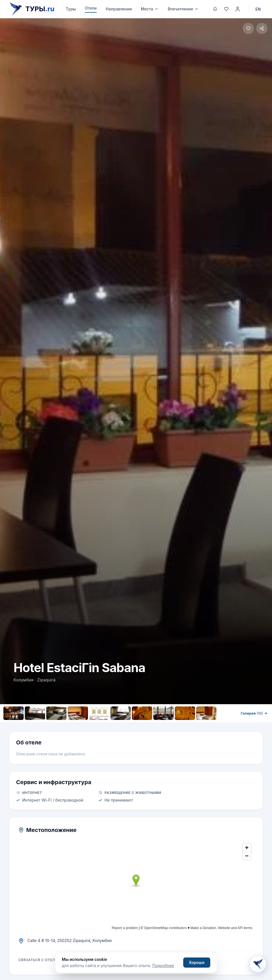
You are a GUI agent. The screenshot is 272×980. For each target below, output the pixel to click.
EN (258, 9)
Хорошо (197, 962)
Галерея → (254, 713)
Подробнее (163, 966)
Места (150, 9)
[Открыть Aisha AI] (258, 965)
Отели (91, 8)
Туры (71, 9)
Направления (119, 9)
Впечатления (183, 9)
